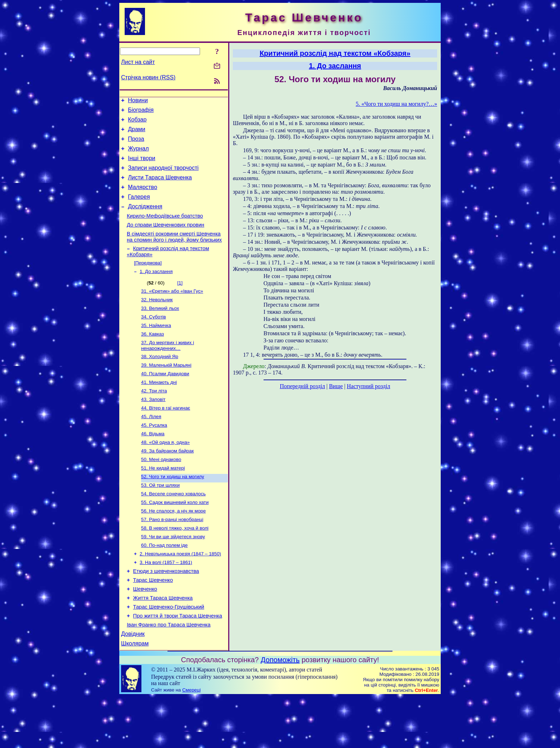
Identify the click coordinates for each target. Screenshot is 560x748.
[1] (180, 301)
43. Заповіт (153, 427)
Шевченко (145, 634)
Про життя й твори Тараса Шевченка (178, 664)
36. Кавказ (152, 357)
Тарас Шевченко (153, 624)
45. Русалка (154, 455)
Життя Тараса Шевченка (163, 644)
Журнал (138, 155)
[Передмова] (148, 281)
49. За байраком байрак (167, 483)
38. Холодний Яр (160, 381)
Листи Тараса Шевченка (160, 187)
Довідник (133, 684)
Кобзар (137, 123)
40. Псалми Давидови (165, 399)
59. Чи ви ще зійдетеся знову (173, 576)
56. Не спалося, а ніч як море (173, 548)
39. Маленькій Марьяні (166, 390)
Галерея (139, 209)
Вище (336, 386)
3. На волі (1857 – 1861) (166, 604)
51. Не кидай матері (163, 502)
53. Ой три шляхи (160, 520)
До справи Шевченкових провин (166, 240)
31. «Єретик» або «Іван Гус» (172, 310)
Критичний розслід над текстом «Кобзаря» (335, 53)
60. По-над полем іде (164, 585)
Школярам (135, 695)
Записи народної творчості (163, 176)
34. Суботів (154, 338)
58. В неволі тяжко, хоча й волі (175, 567)
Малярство (142, 198)
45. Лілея (151, 446)
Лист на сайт (138, 62)
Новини (138, 101)
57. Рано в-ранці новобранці (172, 557)
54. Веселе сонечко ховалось (173, 529)
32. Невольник (157, 320)
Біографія (141, 112)
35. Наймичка (156, 348)
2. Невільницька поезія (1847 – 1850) (180, 595)
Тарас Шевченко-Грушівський (169, 654)
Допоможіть (280, 711)
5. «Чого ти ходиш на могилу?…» (396, 104)
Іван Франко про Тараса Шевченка (169, 674)
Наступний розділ (368, 386)
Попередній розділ (302, 386)
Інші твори (142, 166)
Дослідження (145, 219)
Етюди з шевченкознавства (166, 614)
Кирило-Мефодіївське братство (165, 230)
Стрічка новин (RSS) (148, 77)
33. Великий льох (160, 329)
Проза (136, 144)
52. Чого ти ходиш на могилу (173, 511)
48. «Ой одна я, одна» (165, 474)
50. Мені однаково (161, 492)
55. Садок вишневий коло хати (175, 539)
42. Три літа (154, 418)
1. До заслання (156, 290)
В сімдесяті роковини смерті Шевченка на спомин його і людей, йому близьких (174, 253)
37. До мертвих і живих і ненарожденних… (167, 369)
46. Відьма (153, 464)
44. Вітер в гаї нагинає (166, 437)
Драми (137, 133)
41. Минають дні (159, 409)
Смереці (191, 741)
